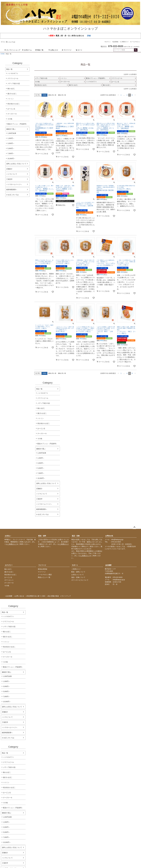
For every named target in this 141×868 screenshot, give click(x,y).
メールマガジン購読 (45, 575)
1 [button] (121, 95)
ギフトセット (9, 580)
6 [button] (132, 95)
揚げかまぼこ (12, 94)
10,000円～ (11, 159)
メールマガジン (135, 42)
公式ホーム (27, 50)
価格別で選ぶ (11, 129)
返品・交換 (76, 536)
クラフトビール (13, 78)
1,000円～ (11, 138)
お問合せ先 (109, 536)
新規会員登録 (43, 569)
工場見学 (9, 179)
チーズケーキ (12, 114)
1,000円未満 (12, 133)
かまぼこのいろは (12, 195)
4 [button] (127, 95)
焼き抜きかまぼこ (14, 104)
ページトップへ (134, 527)
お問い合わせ (20, 596)
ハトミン (11, 99)
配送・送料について (78, 572)
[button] (118, 95)
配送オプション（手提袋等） (18, 124)
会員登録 (116, 42)
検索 (136, 50)
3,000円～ (11, 143)
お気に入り (53, 50)
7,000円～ (11, 153)
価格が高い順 (52, 95)
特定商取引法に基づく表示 (36, 596)
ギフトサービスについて (80, 580)
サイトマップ (66, 596)
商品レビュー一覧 (44, 577)
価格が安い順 (62, 95)
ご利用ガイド (125, 42)
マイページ (67, 50)
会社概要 (108, 565)
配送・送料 (42, 536)
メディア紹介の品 (14, 83)
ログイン (108, 42)
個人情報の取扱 (53, 596)
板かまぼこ (11, 89)
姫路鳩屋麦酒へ (12, 190)
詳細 (89, 36)
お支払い (8, 536)
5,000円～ (11, 148)
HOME (3, 54)
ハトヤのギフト (13, 73)
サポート (75, 565)
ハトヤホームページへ (14, 184)
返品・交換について (78, 577)
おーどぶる (11, 109)
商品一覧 (39, 50)
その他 (10, 119)
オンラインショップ (12, 50)
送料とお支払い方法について (16, 164)
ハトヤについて (12, 174)
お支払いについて (78, 575)
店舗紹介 (9, 169)
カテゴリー (9, 565)
